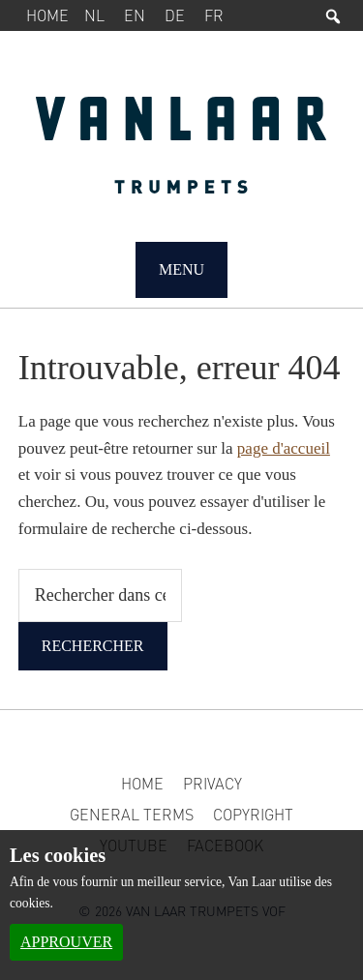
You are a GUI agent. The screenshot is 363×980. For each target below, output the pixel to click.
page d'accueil (284, 448)
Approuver (66, 942)
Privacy (212, 783)
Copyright (253, 814)
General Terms (132, 814)
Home (47, 15)
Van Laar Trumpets (182, 155)
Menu (181, 269)
